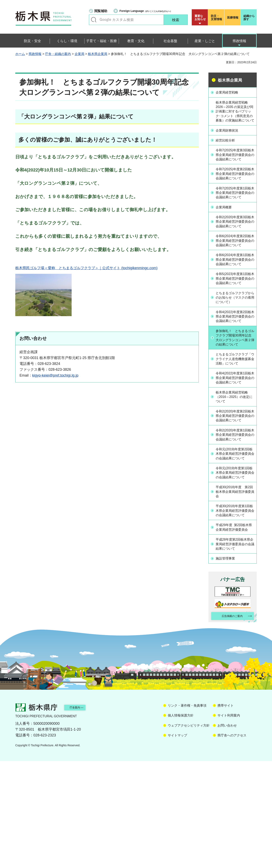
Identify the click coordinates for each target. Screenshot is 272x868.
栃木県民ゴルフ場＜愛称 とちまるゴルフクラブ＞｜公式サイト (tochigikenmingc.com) (86, 268)
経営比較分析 (228, 146)
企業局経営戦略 (229, 92)
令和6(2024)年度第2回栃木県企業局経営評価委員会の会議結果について (235, 272)
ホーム (20, 54)
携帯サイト (226, 812)
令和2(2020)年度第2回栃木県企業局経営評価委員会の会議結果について (235, 489)
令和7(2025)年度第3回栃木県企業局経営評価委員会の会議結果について (235, 163)
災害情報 (217, 18)
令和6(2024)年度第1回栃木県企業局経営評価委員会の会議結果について (235, 296)
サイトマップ (177, 842)
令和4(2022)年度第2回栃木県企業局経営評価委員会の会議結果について (235, 365)
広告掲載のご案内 (229, 722)
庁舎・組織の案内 (58, 54)
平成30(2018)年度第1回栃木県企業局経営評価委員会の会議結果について (235, 608)
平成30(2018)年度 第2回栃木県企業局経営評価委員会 (235, 586)
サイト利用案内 (229, 823)
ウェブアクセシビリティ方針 (189, 832)
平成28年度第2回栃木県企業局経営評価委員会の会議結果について (235, 650)
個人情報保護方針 (181, 823)
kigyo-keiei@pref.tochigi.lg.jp (55, 375)
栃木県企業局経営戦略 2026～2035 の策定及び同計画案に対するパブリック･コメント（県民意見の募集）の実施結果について (235, 114)
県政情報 (35, 54)
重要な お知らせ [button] (200, 18)
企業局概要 (226, 230)
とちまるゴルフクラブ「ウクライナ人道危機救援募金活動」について (235, 420)
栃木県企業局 (98, 54)
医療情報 (233, 18)
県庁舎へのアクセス (232, 842)
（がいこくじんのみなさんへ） (146, 11)
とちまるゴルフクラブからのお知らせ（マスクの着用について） (235, 343)
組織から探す (249, 18)
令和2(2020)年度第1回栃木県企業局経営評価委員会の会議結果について (235, 514)
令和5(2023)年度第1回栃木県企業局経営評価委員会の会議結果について (235, 321)
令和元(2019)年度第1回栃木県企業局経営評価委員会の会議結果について (235, 563)
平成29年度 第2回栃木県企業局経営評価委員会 (235, 630)
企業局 (79, 54)
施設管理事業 (228, 664)
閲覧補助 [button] (101, 11)
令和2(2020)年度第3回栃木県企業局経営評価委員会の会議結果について (235, 247)
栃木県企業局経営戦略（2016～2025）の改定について (235, 467)
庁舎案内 (81, 814)
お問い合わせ (227, 832)
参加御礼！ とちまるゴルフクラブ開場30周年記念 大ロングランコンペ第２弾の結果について (235, 393)
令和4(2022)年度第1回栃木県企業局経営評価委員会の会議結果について (235, 445)
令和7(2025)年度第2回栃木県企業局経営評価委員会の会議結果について (235, 188)
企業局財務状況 (229, 137)
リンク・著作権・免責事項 (187, 812)
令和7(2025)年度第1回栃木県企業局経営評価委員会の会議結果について (235, 213)
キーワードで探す (94, 20)
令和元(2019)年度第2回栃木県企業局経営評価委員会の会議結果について (235, 539)
